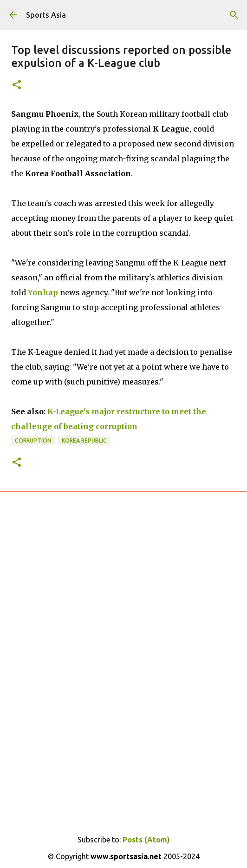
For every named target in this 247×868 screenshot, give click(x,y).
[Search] (234, 15)
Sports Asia (46, 15)
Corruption (33, 441)
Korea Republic (84, 441)
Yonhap (43, 292)
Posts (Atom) (146, 840)
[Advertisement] (123, 608)
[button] (17, 85)
